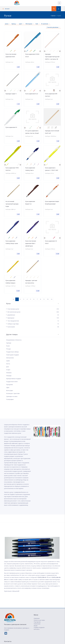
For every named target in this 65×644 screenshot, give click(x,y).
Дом (7, 367)
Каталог (6, 9)
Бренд (14, 24)
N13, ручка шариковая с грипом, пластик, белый (32, 132)
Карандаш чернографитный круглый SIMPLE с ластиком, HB (52, 57)
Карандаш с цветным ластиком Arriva (31, 282)
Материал (30, 24)
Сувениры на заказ (12, 396)
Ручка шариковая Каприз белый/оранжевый (52, 203)
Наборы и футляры (33, 324)
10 (48, 299)
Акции (36, 626)
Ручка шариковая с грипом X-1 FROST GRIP (52, 169)
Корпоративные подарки (14, 379)
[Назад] (13, 299)
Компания (37, 618)
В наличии (45, 24)
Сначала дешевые (53, 27)
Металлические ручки (33, 312)
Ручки (59, 16)
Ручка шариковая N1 (11, 127)
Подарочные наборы (12, 352)
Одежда (9, 343)
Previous (25, 51)
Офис (8, 387)
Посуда (8, 349)
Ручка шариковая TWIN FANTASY (12, 169)
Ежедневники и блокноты (14, 340)
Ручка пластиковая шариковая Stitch (11, 55)
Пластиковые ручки (33, 309)
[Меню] (59, 3)
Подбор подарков (39, 627)
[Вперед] (52, 299)
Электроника (10, 358)
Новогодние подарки (13, 355)
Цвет (21, 24)
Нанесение (37, 624)
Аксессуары (10, 390)
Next (40, 51)
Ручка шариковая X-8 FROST (51, 242)
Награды (9, 376)
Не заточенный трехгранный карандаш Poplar (12, 204)
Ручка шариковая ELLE (32, 94)
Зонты (8, 364)
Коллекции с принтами (13, 393)
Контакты (37, 629)
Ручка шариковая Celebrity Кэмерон (10, 282)
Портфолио (37, 622)
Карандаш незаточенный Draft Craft (52, 132)
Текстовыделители (33, 321)
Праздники (10, 384)
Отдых (8, 370)
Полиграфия (10, 399)
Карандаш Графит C (11, 94)
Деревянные (33, 315)
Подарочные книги (12, 382)
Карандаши (33, 318)
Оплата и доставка (39, 620)
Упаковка (9, 373)
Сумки (8, 361)
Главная (53, 16)
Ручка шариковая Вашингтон (30, 203)
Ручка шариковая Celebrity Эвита (30, 169)
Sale (38, 24)
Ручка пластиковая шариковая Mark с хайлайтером (31, 243)
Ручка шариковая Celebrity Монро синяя (12, 242)
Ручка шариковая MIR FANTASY (51, 95)
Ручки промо (33, 327)
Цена (7, 24)
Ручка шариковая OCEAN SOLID (32, 55)
